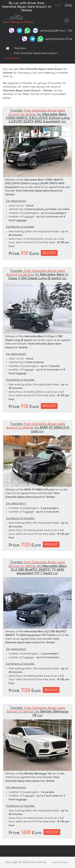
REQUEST (49, 253)
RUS (58, 6)
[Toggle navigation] (67, 20)
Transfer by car (38, 116)
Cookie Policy (60, 862)
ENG (68, 6)
